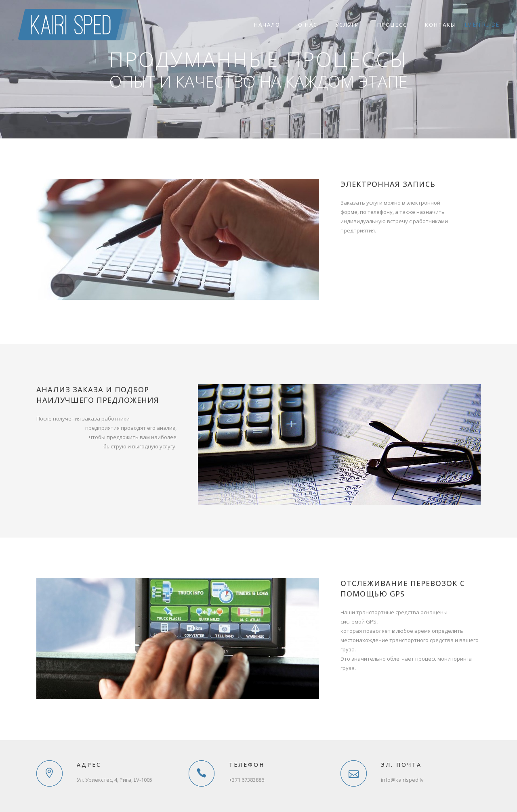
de (495, 24)
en (476, 24)
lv (468, 24)
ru (486, 24)
